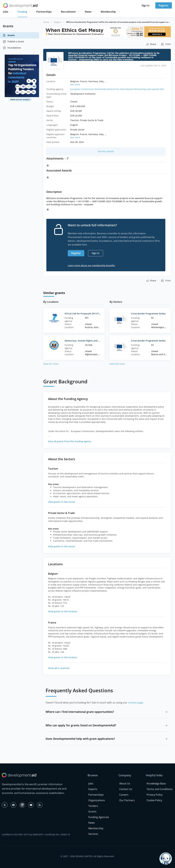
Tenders (93, 806)
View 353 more (117, 364)
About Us (125, 783)
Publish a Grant (13, 42)
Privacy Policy (155, 795)
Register (164, 5)
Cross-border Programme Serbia (148, 314)
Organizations (97, 800)
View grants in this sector (62, 502)
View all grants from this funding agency (70, 441)
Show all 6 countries (59, 668)
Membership (108, 12)
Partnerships (44, 12)
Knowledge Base (156, 783)
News (88, 12)
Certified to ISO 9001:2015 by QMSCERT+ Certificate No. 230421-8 (36, 834)
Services (93, 834)
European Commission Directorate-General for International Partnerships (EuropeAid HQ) (117, 89)
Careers (124, 795)
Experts (93, 789)
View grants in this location (63, 611)
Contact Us (126, 789)
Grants (9, 35)
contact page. (136, 703)
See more (75, 84)
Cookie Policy (154, 800)
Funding (22, 12)
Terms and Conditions (160, 789)
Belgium (58, 22)
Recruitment (68, 12)
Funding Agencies (99, 817)
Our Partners (127, 800)
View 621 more (51, 364)
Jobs (6, 12)
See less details (106, 151)
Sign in (145, 5)
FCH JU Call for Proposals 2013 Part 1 (84, 314)
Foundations (12, 48)
